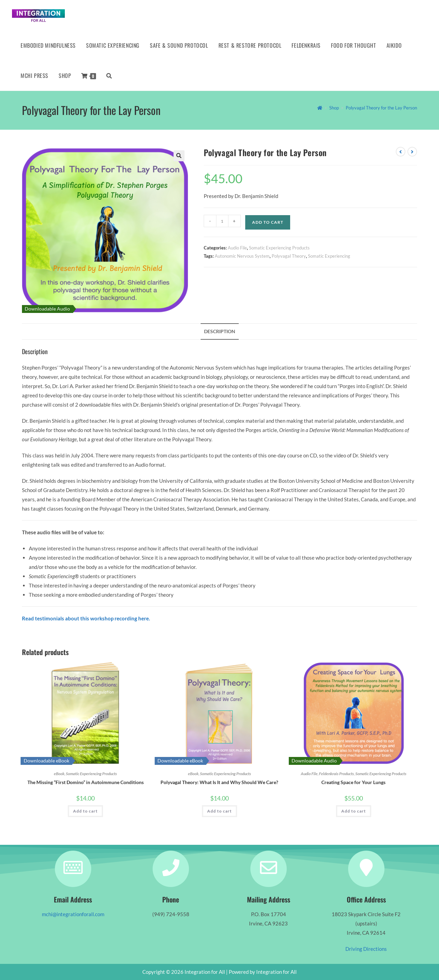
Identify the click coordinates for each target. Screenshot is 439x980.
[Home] (320, 108)
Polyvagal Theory (289, 256)
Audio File (237, 248)
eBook (59, 774)
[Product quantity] (222, 221)
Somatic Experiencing (329, 256)
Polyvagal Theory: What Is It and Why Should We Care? (219, 782)
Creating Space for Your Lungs (353, 782)
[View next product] (412, 152)
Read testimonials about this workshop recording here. (86, 618)
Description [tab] (220, 331)
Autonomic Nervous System (242, 256)
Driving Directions (366, 949)
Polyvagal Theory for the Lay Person (381, 108)
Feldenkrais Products (336, 774)
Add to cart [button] (85, 811)
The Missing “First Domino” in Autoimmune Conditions (86, 782)
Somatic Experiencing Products (279, 248)
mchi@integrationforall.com (73, 914)
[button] (179, 156)
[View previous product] (401, 152)
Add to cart (268, 222)
